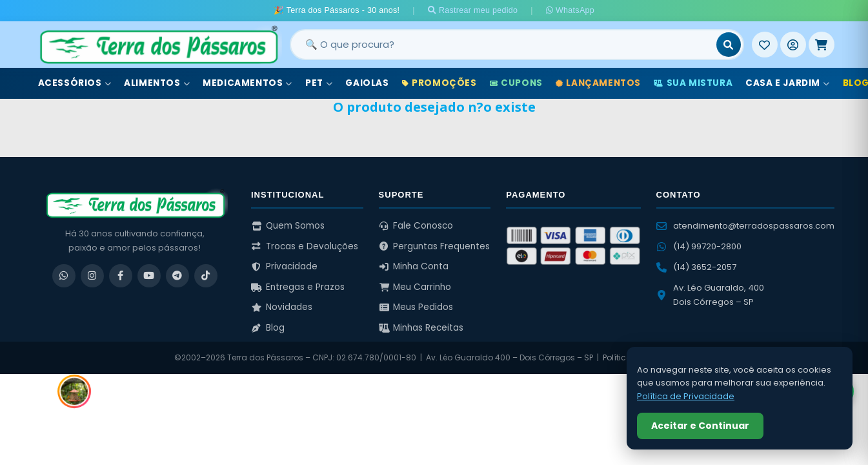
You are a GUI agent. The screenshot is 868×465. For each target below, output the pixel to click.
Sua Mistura (693, 83)
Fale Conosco (416, 226)
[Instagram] (92, 276)
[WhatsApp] (64, 276)
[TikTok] (206, 276)
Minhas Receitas (421, 328)
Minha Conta (414, 266)
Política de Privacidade (686, 396)
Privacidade (284, 266)
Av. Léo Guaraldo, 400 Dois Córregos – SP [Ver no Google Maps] (710, 295)
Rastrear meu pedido (473, 10)
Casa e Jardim (787, 83)
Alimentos (157, 83)
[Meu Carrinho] (822, 45)
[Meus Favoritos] (765, 45)
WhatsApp (570, 10)
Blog (268, 328)
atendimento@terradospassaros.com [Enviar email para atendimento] (745, 226)
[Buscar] (729, 45)
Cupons (516, 83)
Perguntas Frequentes (435, 246)
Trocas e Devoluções (305, 246)
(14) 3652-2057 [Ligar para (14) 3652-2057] (696, 267)
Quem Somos (288, 226)
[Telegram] (177, 276)
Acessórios (75, 83)
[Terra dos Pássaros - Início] (158, 45)
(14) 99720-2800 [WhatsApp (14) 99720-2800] (699, 246)
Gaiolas (367, 83)
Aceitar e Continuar (700, 426)
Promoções (439, 83)
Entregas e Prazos (298, 287)
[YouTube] (149, 276)
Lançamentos (598, 83)
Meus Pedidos (416, 307)
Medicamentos (247, 83)
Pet (319, 83)
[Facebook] (121, 276)
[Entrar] (793, 45)
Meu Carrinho (415, 287)
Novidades (282, 307)
